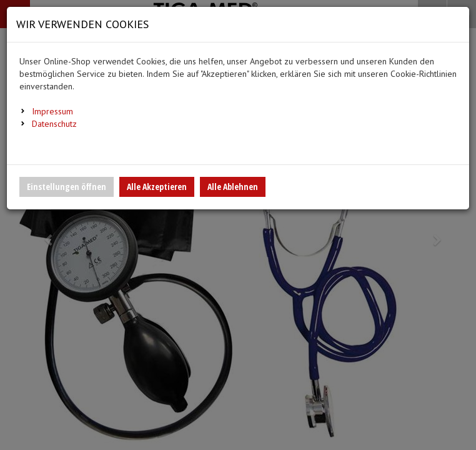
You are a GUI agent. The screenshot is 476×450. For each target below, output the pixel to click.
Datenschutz (54, 124)
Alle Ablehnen (233, 187)
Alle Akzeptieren (157, 187)
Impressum (52, 111)
